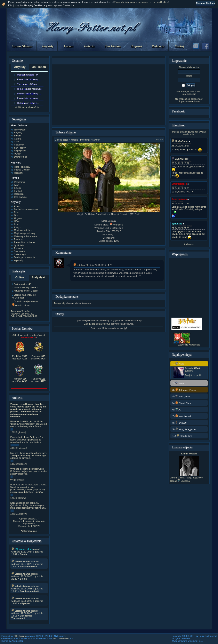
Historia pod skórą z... (28, 103)
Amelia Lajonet (21, 305)
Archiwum (189, 244)
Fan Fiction (113, 46)
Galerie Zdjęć (61, 140)
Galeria (89, 46)
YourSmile (116, 225)
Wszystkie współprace (189, 345)
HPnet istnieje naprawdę (29, 89)
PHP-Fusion (20, 636)
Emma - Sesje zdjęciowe (190, 478)
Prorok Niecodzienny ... (29, 79)
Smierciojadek (179, 184)
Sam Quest (179, 159)
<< (157, 140)
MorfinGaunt (180, 141)
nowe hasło (194, 101)
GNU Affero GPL (61, 638)
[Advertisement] (109, 95)
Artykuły (48, 46)
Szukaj (179, 46)
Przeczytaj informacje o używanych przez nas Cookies (141, 2)
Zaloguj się (59, 303)
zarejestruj (104, 324)
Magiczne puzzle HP (27, 75)
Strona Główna (22, 46)
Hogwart (136, 46)
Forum (68, 46)
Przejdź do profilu (193, 375)
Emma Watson (189, 454)
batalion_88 (81, 265)
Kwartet (96, 140)
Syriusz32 (177, 224)
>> (162, 140)
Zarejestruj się (189, 94)
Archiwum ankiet (29, 531)
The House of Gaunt (27, 84)
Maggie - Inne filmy (80, 140)
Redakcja (158, 46)
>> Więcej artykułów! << (27, 107)
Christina (183, 481)
